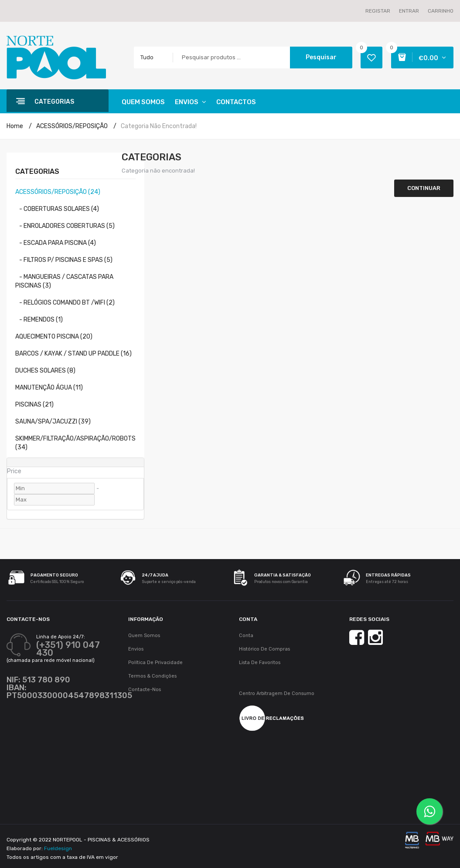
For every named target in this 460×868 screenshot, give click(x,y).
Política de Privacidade (155, 663)
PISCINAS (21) (34, 405)
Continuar (424, 188)
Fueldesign (58, 848)
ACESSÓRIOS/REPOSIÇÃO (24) (58, 192)
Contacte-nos (145, 690)
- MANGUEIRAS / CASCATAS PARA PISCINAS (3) (64, 281)
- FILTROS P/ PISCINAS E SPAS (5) (64, 260)
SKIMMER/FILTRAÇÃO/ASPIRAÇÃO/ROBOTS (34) (75, 443)
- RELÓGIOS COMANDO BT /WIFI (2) (65, 303)
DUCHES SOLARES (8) (45, 371)
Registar (378, 11)
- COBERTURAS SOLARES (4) (57, 209)
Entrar (409, 11)
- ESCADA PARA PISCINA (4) (56, 243)
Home (15, 126)
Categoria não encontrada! (159, 126)
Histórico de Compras (264, 649)
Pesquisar (321, 57)
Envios (136, 649)
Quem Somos (144, 636)
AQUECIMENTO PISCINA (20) (54, 337)
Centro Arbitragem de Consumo (277, 693)
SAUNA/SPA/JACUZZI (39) (53, 422)
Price (14, 471)
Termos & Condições (152, 676)
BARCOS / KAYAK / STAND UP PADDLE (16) (73, 354)
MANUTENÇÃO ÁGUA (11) (49, 388)
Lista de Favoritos (260, 663)
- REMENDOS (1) (39, 320)
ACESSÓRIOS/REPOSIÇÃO (72, 126)
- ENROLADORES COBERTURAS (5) (65, 226)
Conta (246, 636)
